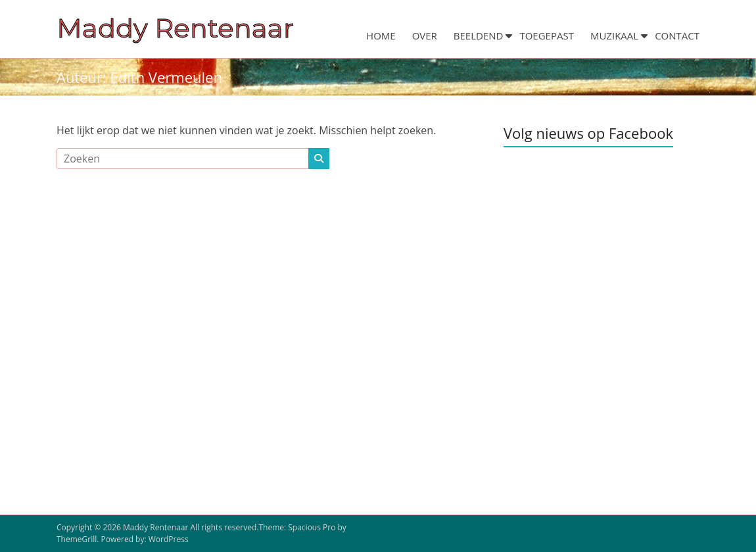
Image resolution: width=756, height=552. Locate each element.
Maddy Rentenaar (175, 28)
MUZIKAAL (614, 36)
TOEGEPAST (547, 36)
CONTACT (677, 36)
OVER (425, 36)
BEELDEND (479, 36)
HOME (381, 36)
